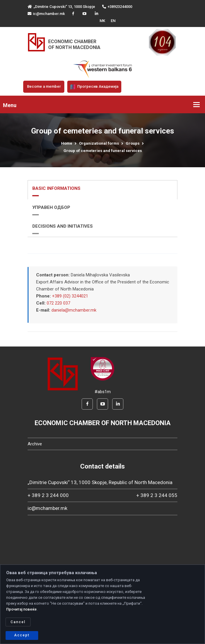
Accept (22, 635)
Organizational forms (99, 143)
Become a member (44, 86)
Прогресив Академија (94, 87)
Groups (133, 143)
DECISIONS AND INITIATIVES (63, 226)
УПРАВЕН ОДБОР (51, 207)
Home (67, 143)
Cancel (18, 622)
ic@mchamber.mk (46, 14)
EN (113, 21)
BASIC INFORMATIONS (56, 188)
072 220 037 (58, 303)
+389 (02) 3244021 (70, 296)
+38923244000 (117, 7)
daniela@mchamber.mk (74, 310)
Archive (35, 444)
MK (102, 21)
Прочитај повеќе (21, 609)
